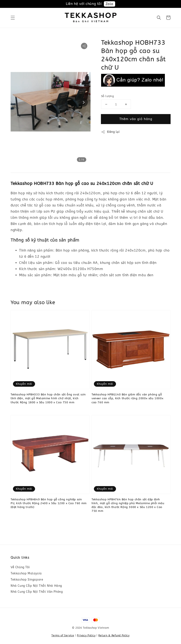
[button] (13, 18)
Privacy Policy (86, 635)
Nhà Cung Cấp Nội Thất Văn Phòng (37, 592)
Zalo (110, 4)
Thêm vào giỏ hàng (136, 119)
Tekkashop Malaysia (26, 573)
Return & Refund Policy (114, 635)
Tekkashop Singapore (27, 580)
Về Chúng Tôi (20, 567)
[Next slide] (83, 102)
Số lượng (107, 96)
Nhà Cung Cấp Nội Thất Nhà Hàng (36, 586)
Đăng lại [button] (110, 132)
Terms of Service (63, 635)
